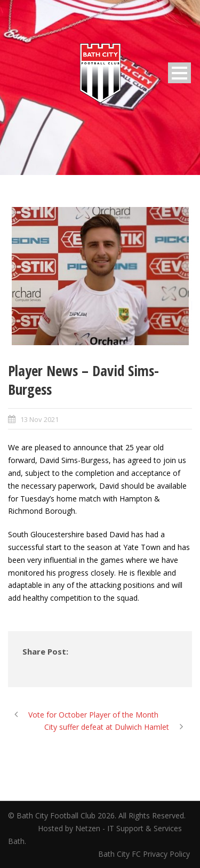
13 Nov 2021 (39, 419)
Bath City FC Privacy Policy (145, 854)
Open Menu (179, 73)
